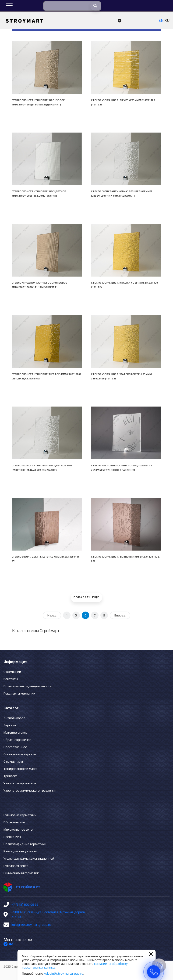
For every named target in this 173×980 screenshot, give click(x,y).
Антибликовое (14, 718)
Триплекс (10, 776)
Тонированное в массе (21, 769)
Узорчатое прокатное (20, 783)
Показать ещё (86, 597)
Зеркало (10, 725)
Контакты (11, 679)
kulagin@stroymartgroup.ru (31, 925)
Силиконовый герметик (21, 873)
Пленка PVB (12, 837)
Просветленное (15, 747)
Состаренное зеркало (20, 754)
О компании (12, 672)
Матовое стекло (16, 732)
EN (161, 20)
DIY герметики (14, 822)
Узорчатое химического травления (30, 790)
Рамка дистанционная (20, 851)
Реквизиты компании (19, 693)
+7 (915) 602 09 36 (25, 904)
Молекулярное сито (18, 829)
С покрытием (13, 761)
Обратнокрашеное (18, 740)
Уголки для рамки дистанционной (29, 858)
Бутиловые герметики (20, 815)
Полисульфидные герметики (25, 844)
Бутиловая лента (16, 866)
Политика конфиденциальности (28, 686)
